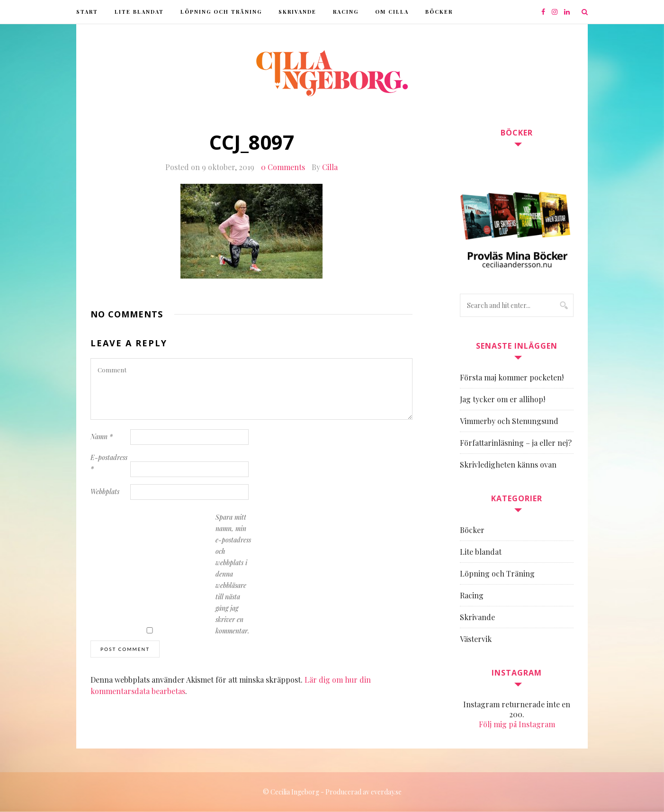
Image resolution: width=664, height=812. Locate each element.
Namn (102, 437)
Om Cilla (392, 12)
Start (87, 12)
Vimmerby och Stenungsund (509, 421)
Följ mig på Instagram (517, 724)
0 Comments (283, 167)
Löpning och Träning (221, 12)
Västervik (476, 639)
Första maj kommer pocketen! (512, 377)
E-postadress (109, 463)
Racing (346, 12)
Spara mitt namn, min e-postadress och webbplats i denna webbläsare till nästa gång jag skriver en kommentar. (233, 574)
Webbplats (105, 492)
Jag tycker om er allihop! (502, 399)
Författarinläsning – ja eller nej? (516, 443)
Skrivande (297, 12)
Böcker (439, 12)
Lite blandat (139, 12)
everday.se (386, 792)
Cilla (330, 167)
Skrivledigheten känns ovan (508, 465)
